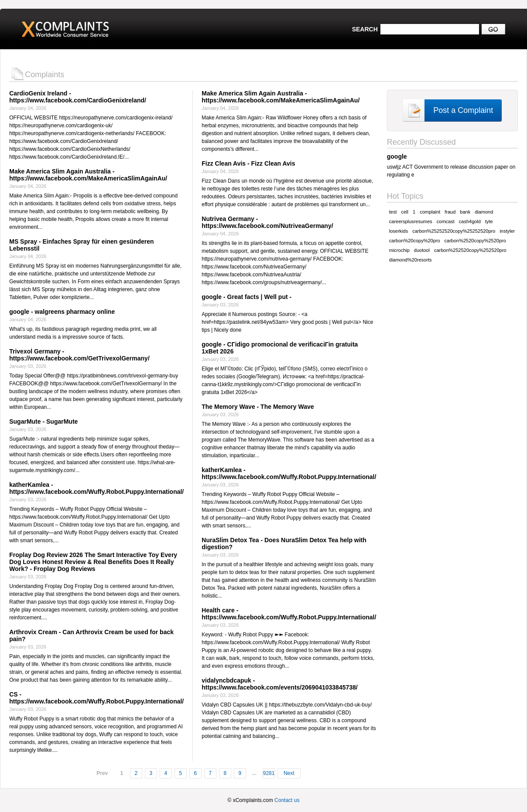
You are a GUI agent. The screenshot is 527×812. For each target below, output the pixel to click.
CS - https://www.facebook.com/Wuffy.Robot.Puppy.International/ (96, 698)
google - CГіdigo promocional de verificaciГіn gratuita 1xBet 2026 (280, 348)
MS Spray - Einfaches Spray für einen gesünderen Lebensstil (81, 245)
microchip (399, 250)
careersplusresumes (411, 221)
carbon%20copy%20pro (415, 241)
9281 (269, 773)
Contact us (287, 800)
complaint (430, 212)
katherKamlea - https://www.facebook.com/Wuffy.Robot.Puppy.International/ (96, 488)
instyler (507, 231)
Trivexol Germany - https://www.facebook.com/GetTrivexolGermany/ (79, 355)
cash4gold (470, 221)
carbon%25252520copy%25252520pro (454, 231)
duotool (422, 250)
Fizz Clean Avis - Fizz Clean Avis (248, 163)
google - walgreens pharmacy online (62, 312)
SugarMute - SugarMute (43, 421)
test (393, 212)
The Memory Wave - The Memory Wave (258, 407)
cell (405, 212)
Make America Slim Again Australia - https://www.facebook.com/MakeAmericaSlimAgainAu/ (88, 175)
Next (289, 773)
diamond (484, 212)
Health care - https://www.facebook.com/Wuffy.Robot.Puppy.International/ (289, 614)
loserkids (399, 231)
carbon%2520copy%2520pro (475, 241)
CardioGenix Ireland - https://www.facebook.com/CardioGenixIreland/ (78, 97)
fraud (450, 212)
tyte (489, 221)
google (397, 156)
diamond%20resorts (411, 260)
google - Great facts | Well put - (246, 297)
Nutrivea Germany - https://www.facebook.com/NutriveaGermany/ (267, 222)
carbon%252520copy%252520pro (470, 250)
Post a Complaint (463, 110)
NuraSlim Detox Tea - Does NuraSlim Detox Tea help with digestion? (284, 544)
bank (465, 212)
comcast (446, 221)
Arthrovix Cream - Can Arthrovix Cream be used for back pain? (91, 635)
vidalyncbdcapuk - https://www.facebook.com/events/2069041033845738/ (279, 684)
